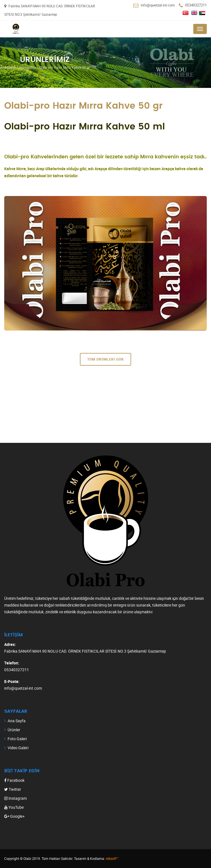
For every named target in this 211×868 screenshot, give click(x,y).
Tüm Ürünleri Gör (105, 359)
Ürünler (14, 730)
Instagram (15, 798)
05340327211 (196, 5)
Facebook (14, 780)
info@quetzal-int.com (158, 5)
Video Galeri (18, 748)
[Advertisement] (105, 404)
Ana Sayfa (17, 721)
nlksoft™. (113, 858)
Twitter (13, 789)
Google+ (14, 816)
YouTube (14, 807)
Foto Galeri (17, 739)
